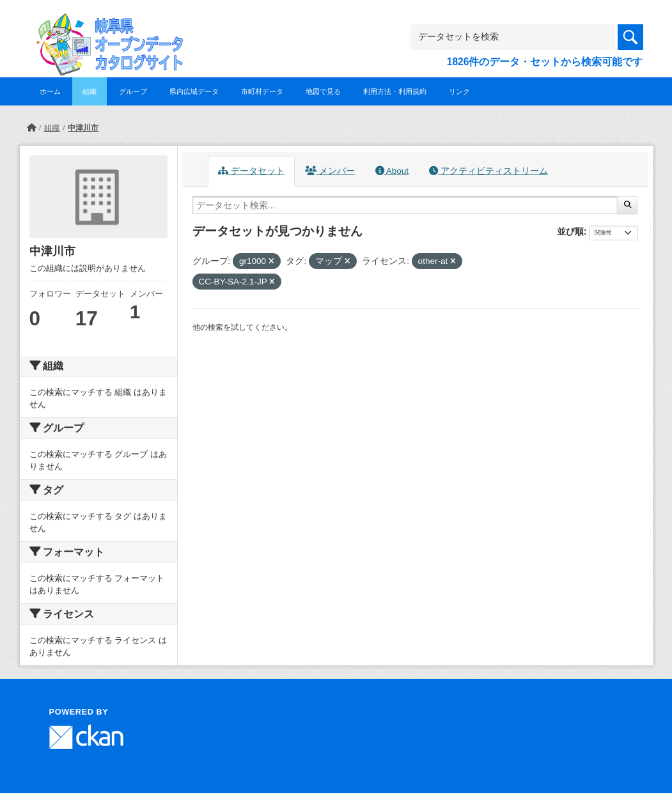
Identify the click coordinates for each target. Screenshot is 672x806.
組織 (90, 91)
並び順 (570, 231)
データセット (251, 171)
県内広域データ (194, 91)
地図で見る (323, 91)
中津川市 (83, 128)
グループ (133, 91)
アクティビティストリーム (488, 171)
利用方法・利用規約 (395, 91)
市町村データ (262, 91)
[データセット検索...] (405, 205)
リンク (459, 91)
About (392, 171)
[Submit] (628, 205)
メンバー (330, 171)
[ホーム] (31, 128)
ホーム (50, 91)
